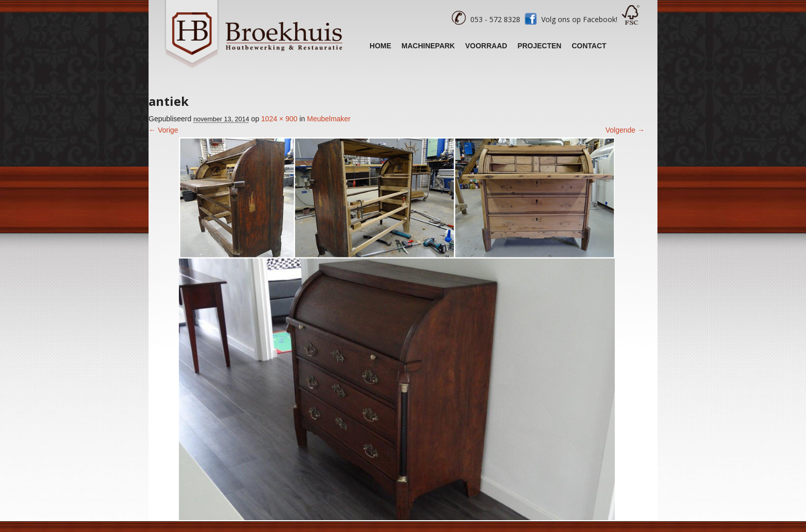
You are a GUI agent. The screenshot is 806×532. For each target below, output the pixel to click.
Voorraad (486, 46)
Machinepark (428, 46)
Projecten (540, 46)
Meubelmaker (329, 119)
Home (380, 46)
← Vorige (163, 130)
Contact (589, 46)
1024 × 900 (279, 119)
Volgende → (625, 130)
